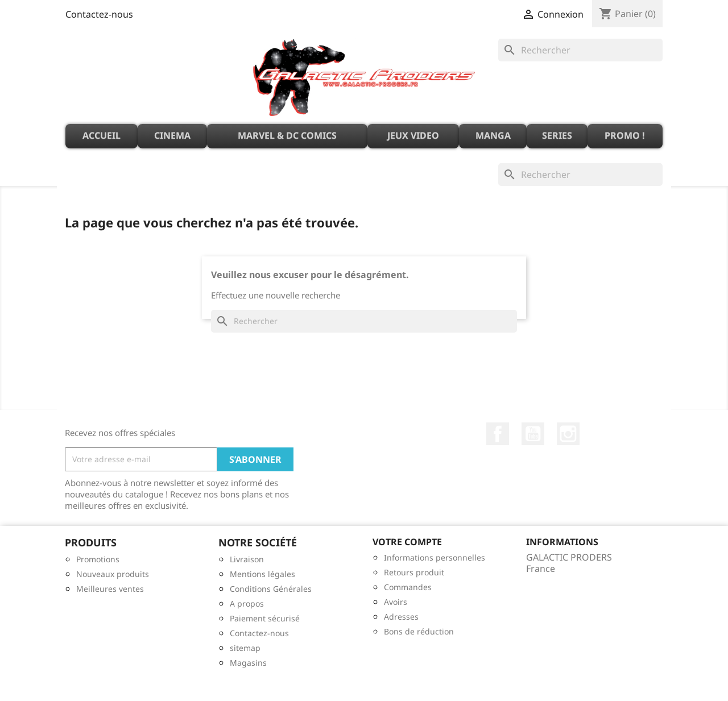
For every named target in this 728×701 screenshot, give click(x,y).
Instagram (568, 434)
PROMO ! (625, 135)
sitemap (245, 648)
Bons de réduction (419, 631)
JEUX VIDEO (413, 135)
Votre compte (407, 542)
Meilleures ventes (110, 589)
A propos (247, 603)
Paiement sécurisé (265, 618)
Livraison (247, 559)
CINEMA (172, 135)
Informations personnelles (435, 557)
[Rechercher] (580, 50)
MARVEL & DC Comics (287, 135)
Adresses (401, 617)
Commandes (408, 587)
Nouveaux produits (113, 574)
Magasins (248, 663)
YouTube (533, 434)
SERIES (557, 135)
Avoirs (396, 602)
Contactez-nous (99, 14)
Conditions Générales (271, 589)
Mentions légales (262, 574)
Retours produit (414, 572)
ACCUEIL (102, 135)
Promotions (98, 559)
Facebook (498, 434)
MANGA (493, 135)
